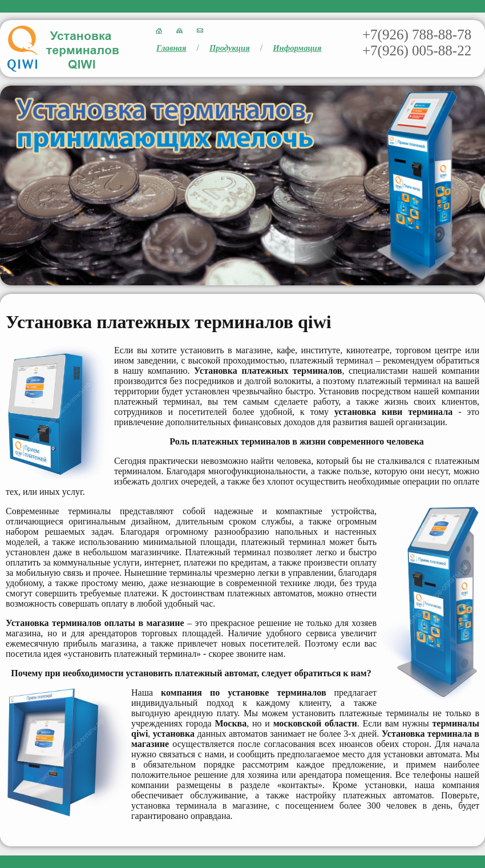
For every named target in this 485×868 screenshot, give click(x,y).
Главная (171, 48)
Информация (297, 48)
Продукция (230, 48)
